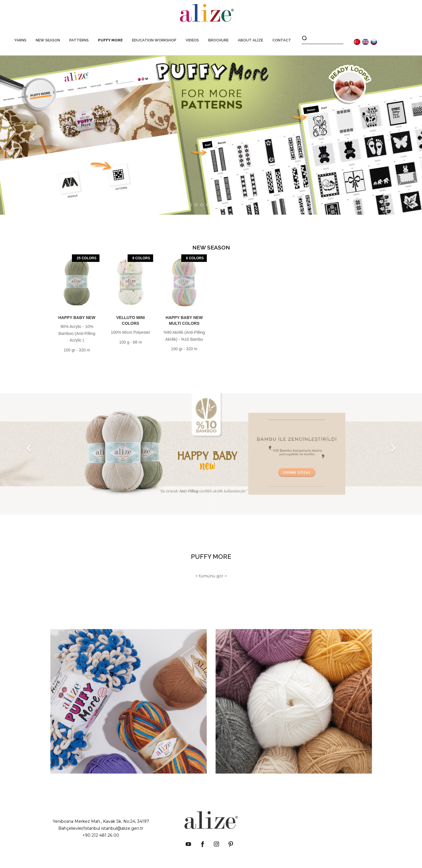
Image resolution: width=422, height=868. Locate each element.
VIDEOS (192, 40)
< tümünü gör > (211, 576)
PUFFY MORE (110, 40)
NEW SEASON (48, 40)
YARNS (20, 40)
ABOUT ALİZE (250, 40)
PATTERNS (79, 40)
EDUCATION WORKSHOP (154, 40)
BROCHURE (218, 40)
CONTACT (282, 40)
